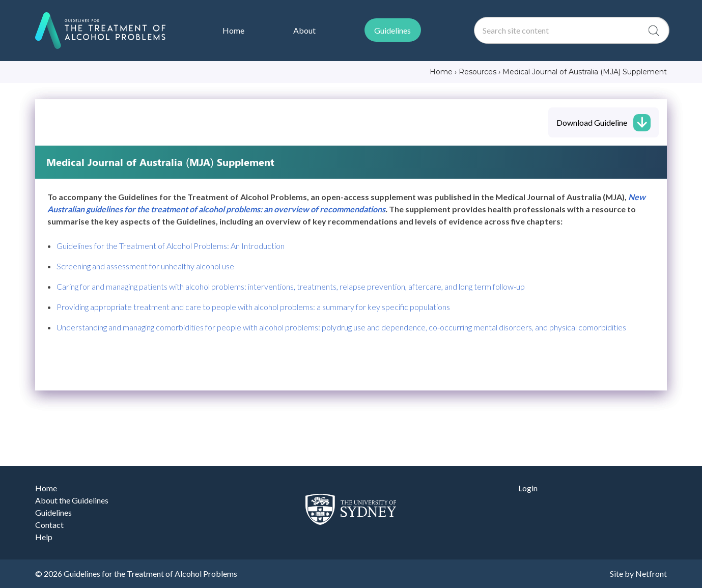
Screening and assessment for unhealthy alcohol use (145, 266)
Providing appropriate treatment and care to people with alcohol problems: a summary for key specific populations (253, 307)
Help (44, 537)
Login (528, 488)
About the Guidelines (72, 500)
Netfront (651, 573)
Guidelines (53, 512)
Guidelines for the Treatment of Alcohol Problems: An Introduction (171, 246)
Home (46, 488)
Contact (49, 525)
